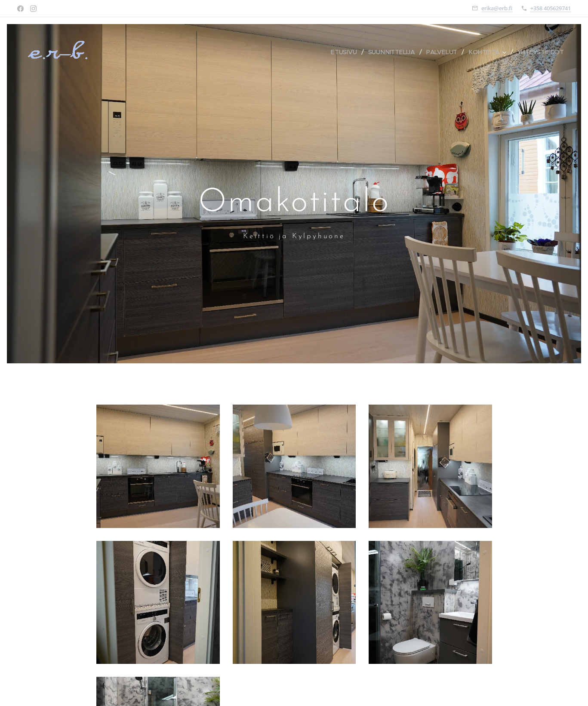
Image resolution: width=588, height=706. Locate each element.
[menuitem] (346, 52)
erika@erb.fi (497, 8)
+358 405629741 (551, 8)
